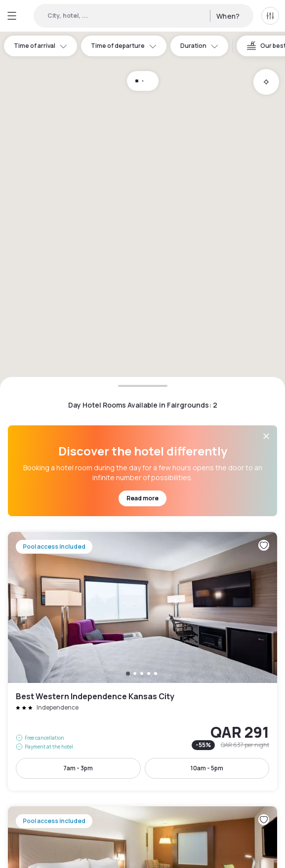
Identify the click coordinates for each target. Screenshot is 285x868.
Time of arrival (41, 46)
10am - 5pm (207, 768)
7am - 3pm (78, 768)
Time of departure (124, 46)
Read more (142, 498)
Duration (199, 46)
